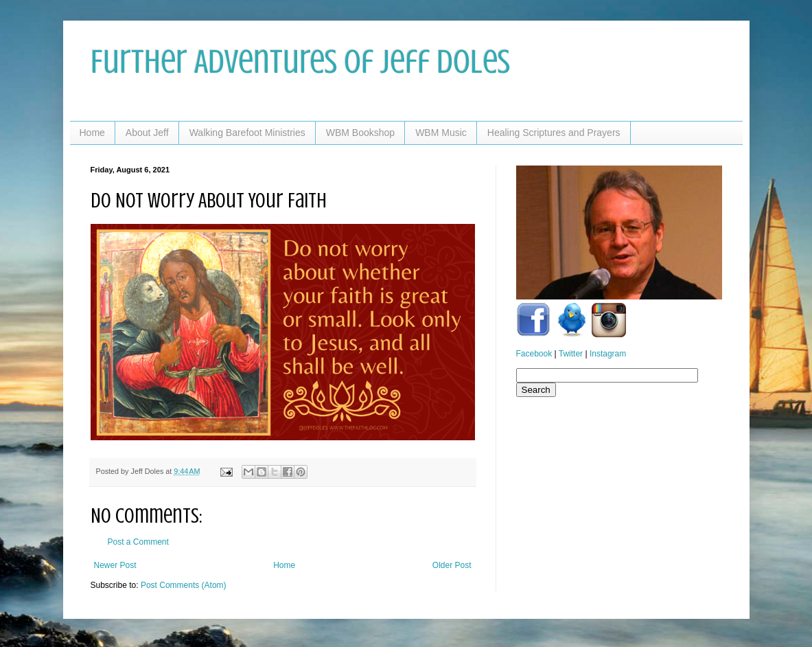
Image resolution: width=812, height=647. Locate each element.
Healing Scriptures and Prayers (554, 133)
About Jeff (147, 133)
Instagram (608, 354)
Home (92, 133)
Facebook (534, 354)
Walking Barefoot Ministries (247, 133)
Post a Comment (138, 542)
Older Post (452, 565)
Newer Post (115, 565)
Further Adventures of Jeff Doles (300, 62)
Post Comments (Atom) (184, 585)
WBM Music (441, 133)
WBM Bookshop (360, 133)
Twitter (571, 354)
